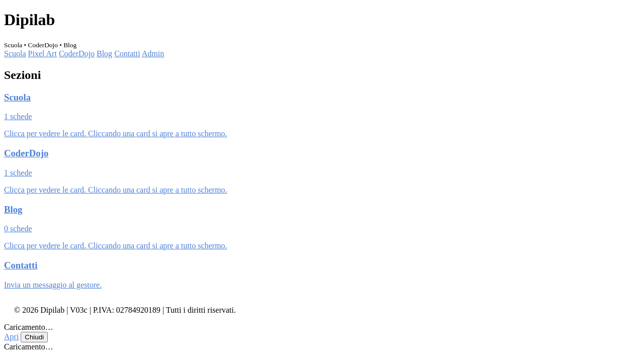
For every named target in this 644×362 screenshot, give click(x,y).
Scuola (15, 54)
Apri (11, 337)
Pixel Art (43, 54)
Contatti (127, 54)
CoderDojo (77, 54)
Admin (153, 54)
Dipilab (29, 20)
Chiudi (34, 337)
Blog (104, 54)
